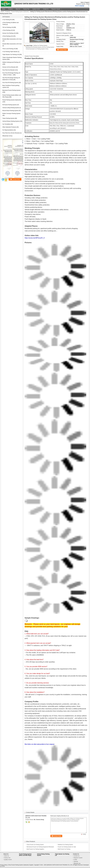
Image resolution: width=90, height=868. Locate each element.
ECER (3, 866)
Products (10, 9)
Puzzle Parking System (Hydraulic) (20, 12)
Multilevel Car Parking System (65, 845)
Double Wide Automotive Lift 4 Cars (12, 39)
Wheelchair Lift (7, 136)
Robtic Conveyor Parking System (11, 114)
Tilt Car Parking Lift (8, 27)
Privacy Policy (4, 865)
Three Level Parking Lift (9, 49)
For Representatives (8, 130)
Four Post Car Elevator (9, 70)
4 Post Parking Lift (7, 36)
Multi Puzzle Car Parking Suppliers (35, 849)
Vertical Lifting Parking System (11, 108)
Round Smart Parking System (10, 111)
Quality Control (36, 9)
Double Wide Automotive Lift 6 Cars (12, 44)
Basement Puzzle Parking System (12, 90)
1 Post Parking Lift (7, 30)
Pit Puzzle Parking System (10, 105)
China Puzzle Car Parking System (35, 845)
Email (88, 4)
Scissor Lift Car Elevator (9, 67)
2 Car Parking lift (7, 20)
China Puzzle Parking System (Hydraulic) (18, 865)
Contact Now (63, 50)
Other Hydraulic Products (9, 127)
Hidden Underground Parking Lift (11, 62)
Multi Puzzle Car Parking (64, 849)
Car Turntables (6, 124)
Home (4, 9)
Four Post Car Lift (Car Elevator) (11, 133)
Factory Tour (26, 9)
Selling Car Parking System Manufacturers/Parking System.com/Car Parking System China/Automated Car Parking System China (40, 47)
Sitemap (76, 861)
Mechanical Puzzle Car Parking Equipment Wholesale (40, 847)
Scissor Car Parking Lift (9, 33)
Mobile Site (77, 863)
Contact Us (46, 9)
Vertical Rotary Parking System (11, 121)
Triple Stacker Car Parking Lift (11, 55)
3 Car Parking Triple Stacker (10, 52)
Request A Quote (81, 4)
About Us (18, 9)
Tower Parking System (9, 118)
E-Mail (75, 860)
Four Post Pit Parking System (10, 83)
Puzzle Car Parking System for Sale (67, 847)
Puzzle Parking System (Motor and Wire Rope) (25, 855)
